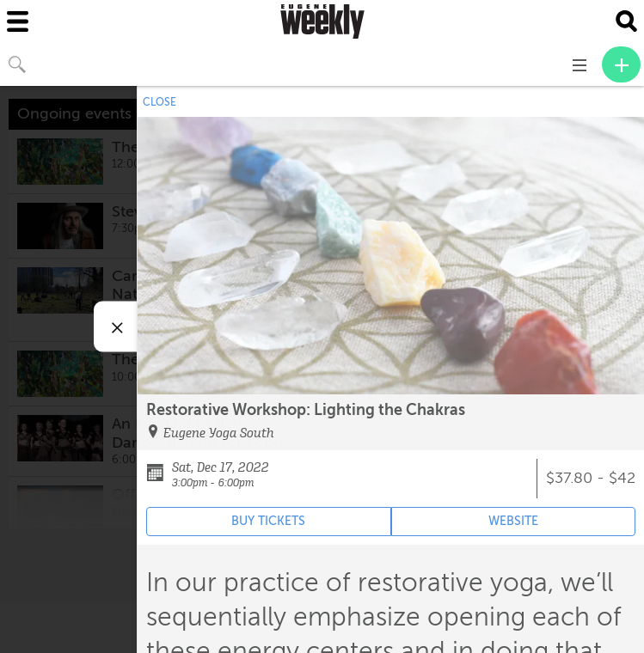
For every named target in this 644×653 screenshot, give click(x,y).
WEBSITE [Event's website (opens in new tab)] (513, 521)
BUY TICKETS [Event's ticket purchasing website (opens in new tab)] (268, 521)
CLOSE (159, 102)
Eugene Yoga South (219, 433)
